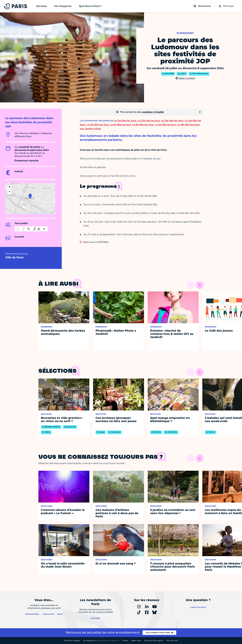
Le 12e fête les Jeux (98, 125)
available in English (153, 112)
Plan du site (172, 641)
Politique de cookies (154, 641)
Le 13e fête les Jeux (172, 121)
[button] (30, 196)
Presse (125, 641)
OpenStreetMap (44, 213)
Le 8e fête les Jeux (143, 125)
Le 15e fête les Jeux (125, 121)
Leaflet (30, 213)
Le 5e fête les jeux (121, 125)
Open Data (136, 641)
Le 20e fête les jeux (149, 121)
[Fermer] (200, 112)
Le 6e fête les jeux (166, 125)
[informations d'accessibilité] (31, 229)
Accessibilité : (101, 641)
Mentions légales (72, 641)
